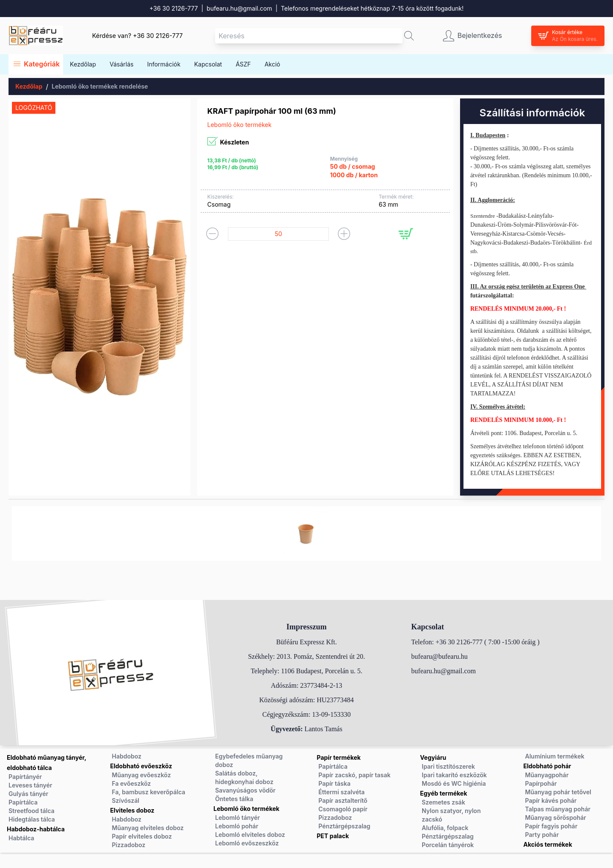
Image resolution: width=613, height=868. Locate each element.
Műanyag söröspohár (556, 818)
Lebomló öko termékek (246, 809)
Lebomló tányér (237, 818)
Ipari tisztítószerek (448, 766)
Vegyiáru (433, 757)
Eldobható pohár (547, 766)
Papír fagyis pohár (551, 826)
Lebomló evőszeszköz (247, 843)
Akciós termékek (548, 844)
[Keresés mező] (309, 36)
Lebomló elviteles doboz (250, 835)
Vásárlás (121, 64)
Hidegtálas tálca (32, 819)
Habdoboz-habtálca (36, 829)
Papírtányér (25, 777)
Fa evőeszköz (132, 783)
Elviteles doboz (132, 810)
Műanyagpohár (547, 775)
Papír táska (335, 783)
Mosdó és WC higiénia (454, 783)
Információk (164, 64)
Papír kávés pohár (551, 800)
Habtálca (21, 838)
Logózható (34, 108)
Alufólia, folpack (445, 828)
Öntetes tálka (234, 799)
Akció (272, 64)
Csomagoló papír (343, 809)
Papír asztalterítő (343, 800)
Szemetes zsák (443, 802)
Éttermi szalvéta (342, 792)
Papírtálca (23, 802)
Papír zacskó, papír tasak (355, 775)
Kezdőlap (83, 64)
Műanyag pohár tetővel (558, 792)
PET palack (333, 836)
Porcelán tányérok (448, 845)
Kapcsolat (208, 64)
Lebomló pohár (237, 826)
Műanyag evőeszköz (142, 775)
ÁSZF (243, 64)
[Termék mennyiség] (278, 234)
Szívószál (126, 800)
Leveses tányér (30, 785)
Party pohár (542, 835)
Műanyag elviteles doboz (148, 828)
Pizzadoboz (129, 845)
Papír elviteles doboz (142, 836)
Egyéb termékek (444, 793)
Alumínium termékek (555, 756)
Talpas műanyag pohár (558, 809)
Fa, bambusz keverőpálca (149, 792)
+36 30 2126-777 (174, 8)
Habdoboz (127, 756)
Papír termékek (339, 757)
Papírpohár (541, 783)
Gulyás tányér (28, 794)
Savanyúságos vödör (245, 790)
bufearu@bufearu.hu (439, 656)
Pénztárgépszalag (345, 826)
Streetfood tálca (32, 811)
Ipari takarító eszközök (454, 775)
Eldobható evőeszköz (141, 766)
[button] (409, 36)
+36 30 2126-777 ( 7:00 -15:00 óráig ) (487, 642)
